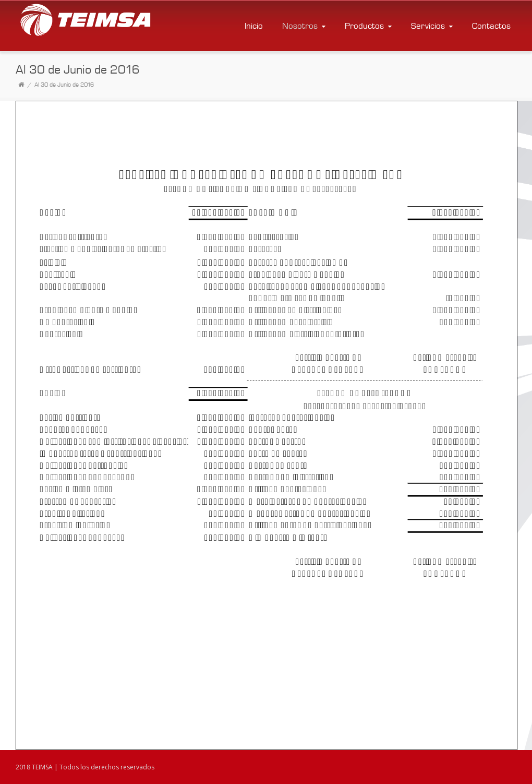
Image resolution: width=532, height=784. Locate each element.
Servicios (433, 26)
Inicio (254, 26)
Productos (369, 26)
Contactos (491, 26)
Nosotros (305, 26)
